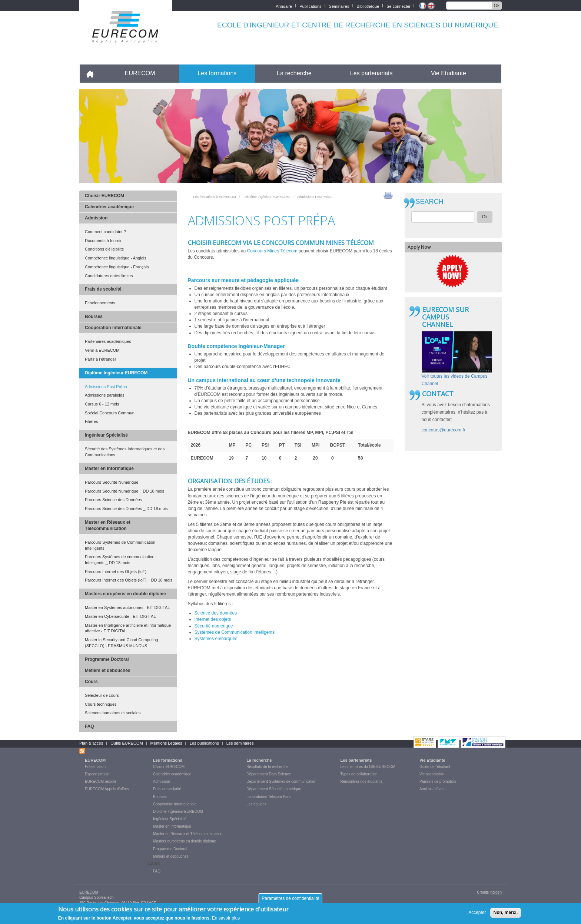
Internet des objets (213, 619)
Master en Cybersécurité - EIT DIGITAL (120, 616)
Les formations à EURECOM (215, 197)
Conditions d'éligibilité (104, 249)
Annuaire (284, 6)
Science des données (216, 613)
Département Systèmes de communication (281, 781)
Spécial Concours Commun (110, 413)
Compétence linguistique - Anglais (116, 258)
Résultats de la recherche (267, 767)
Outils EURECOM (127, 743)
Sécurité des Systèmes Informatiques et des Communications (125, 452)
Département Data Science (269, 774)
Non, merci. (506, 914)
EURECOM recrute (101, 781)
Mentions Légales (166, 743)
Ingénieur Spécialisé (106, 435)
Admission (96, 218)
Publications (310, 6)
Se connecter (399, 6)
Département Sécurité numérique (274, 789)
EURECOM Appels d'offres (107, 789)
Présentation (95, 767)
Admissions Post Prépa (106, 387)
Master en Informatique (109, 468)
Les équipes (256, 804)
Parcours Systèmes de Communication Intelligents (120, 545)
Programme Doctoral (107, 659)
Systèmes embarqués (216, 639)
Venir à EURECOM (102, 350)
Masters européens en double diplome (125, 594)
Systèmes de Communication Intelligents (235, 632)
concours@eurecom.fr (444, 430)
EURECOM (140, 73)
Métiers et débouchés (108, 670)
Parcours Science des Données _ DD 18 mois (126, 509)
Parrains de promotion (438, 781)
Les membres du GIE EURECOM (368, 767)
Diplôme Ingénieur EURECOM (116, 373)
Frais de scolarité (103, 289)
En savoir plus (226, 920)
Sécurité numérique (214, 626)
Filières (91, 421)
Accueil (93, 73)
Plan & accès (91, 743)
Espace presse (97, 774)
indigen (496, 892)
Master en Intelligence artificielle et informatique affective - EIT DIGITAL (128, 628)
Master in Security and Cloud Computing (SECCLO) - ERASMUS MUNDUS (121, 643)
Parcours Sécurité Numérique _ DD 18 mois (124, 491)
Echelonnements (100, 303)
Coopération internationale (113, 328)
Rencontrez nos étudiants (361, 781)
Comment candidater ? (105, 232)
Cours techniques (101, 704)
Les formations (217, 73)
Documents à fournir (103, 241)
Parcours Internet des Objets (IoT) (116, 572)
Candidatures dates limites (109, 276)
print (388, 195)
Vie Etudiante (449, 73)
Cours (91, 682)
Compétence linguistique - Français (117, 267)
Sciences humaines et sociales (113, 713)
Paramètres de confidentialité (290, 900)
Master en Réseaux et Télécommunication (108, 525)
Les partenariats (371, 73)
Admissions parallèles (104, 395)
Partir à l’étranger (100, 359)
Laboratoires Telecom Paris (269, 797)
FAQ (89, 726)
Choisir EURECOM (104, 196)
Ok (497, 6)
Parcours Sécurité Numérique (112, 482)
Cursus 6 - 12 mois (102, 404)
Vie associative (432, 774)
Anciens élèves (432, 789)
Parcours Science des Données (113, 500)
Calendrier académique (109, 207)
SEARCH (430, 202)
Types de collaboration (359, 774)
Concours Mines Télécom (272, 251)
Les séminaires (240, 743)
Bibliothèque (368, 6)
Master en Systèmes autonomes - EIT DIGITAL (127, 607)
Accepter (477, 914)
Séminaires (339, 6)
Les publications (204, 743)
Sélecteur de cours (102, 695)
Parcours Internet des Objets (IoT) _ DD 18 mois (129, 580)
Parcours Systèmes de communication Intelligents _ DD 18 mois (120, 560)
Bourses (94, 317)
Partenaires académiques (108, 341)
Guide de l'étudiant (435, 767)
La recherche (294, 73)
